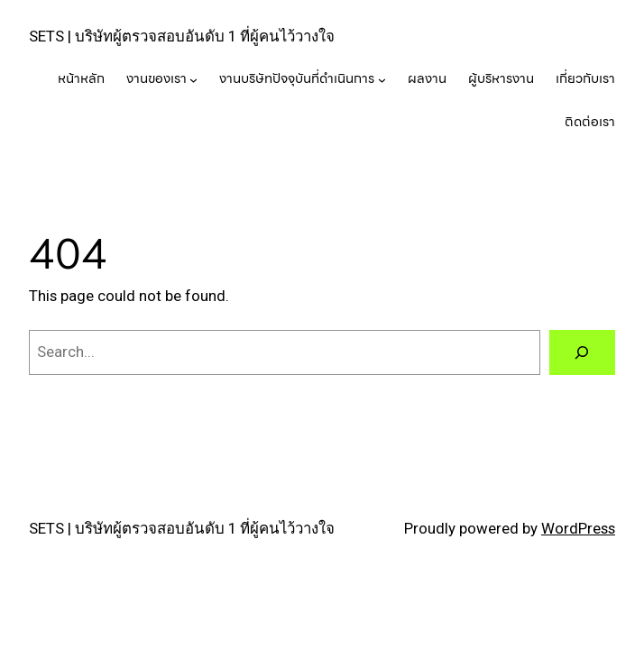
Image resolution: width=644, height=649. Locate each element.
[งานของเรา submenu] (193, 80)
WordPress (578, 528)
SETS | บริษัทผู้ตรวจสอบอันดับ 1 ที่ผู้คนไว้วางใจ (182, 36)
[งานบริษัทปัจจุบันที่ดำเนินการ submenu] (382, 80)
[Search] (582, 353)
